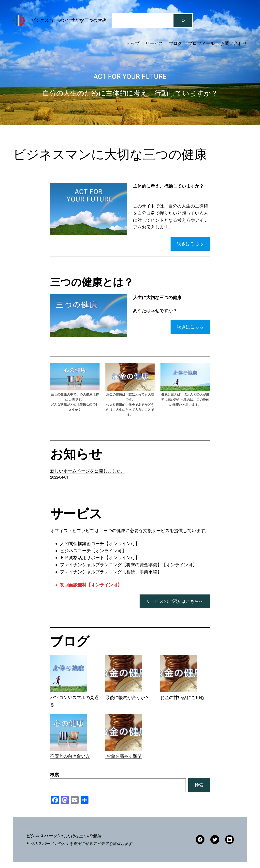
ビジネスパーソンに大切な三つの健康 (68, 20)
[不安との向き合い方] (69, 733)
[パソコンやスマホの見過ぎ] (69, 675)
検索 (55, 775)
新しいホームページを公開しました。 (88, 471)
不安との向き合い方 (70, 756)
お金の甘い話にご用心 (182, 697)
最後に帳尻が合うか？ (127, 697)
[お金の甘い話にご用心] (179, 675)
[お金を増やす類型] (124, 733)
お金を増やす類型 (123, 756)
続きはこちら (190, 243)
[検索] (183, 21)
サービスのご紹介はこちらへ (175, 601)
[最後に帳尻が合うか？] (124, 675)
